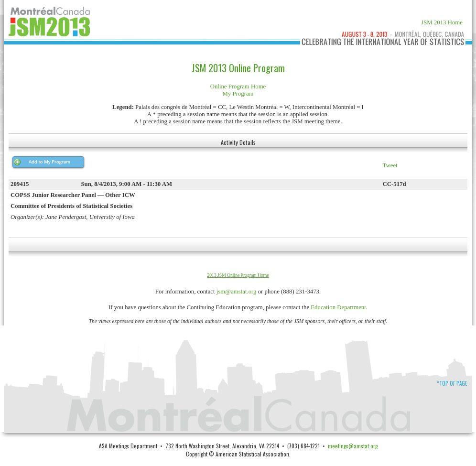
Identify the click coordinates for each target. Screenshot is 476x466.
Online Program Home (238, 87)
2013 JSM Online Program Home (238, 275)
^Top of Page (452, 383)
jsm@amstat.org (237, 292)
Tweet (390, 165)
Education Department (338, 307)
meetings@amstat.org (353, 446)
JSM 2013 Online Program (238, 68)
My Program (238, 94)
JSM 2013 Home (442, 22)
